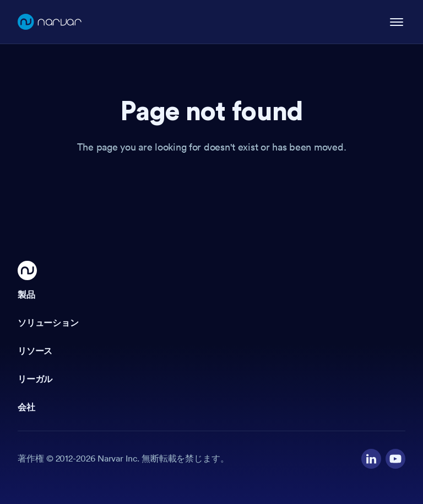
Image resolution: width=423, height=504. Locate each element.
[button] (211, 295)
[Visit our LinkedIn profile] (371, 459)
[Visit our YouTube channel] (395, 459)
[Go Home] (27, 270)
